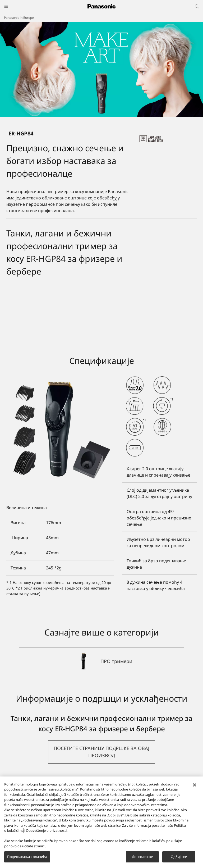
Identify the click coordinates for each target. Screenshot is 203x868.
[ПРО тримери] (101, 661)
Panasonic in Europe (19, 18)
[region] (101, 822)
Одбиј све (179, 857)
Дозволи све (142, 857)
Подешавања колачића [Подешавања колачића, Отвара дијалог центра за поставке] (27, 857)
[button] (102, 752)
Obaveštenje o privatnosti (46, 830)
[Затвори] (195, 785)
